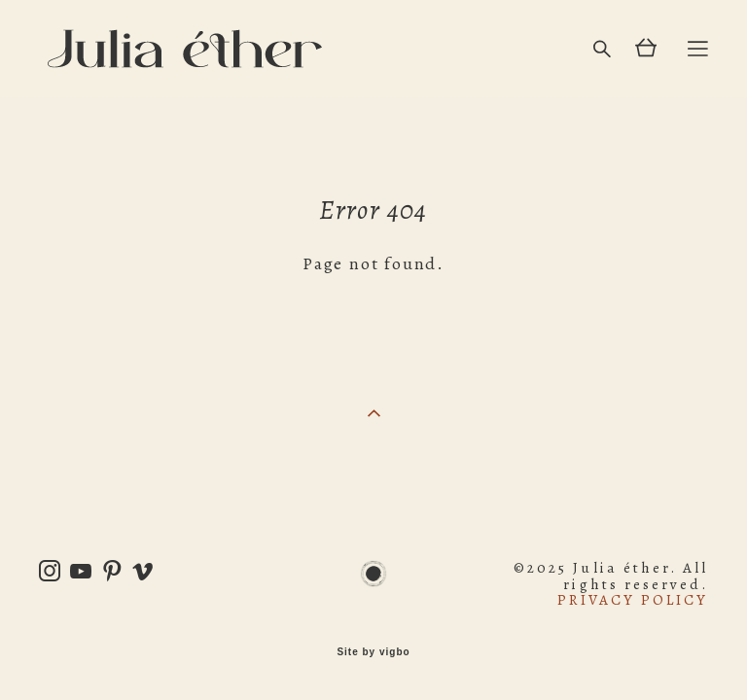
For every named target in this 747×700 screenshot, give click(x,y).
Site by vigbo (373, 652)
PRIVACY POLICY (633, 600)
